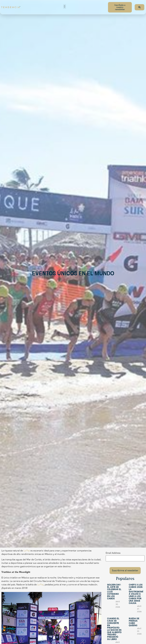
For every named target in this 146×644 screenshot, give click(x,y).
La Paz (27, 551)
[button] (65, 7)
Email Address (113, 553)
